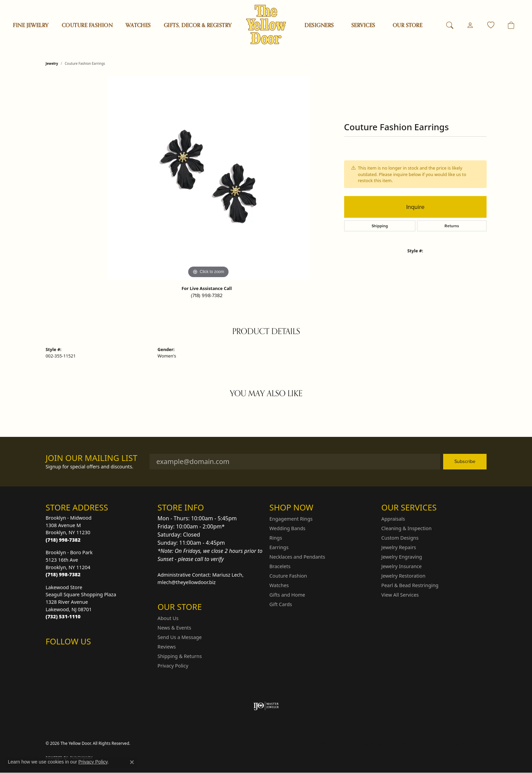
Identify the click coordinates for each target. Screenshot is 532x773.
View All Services (400, 595)
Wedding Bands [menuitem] (288, 528)
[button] (450, 25)
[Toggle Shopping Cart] (511, 25)
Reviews (167, 647)
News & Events (174, 628)
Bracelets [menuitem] (280, 566)
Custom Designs (400, 538)
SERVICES (363, 25)
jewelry (52, 63)
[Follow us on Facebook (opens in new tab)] (69, 655)
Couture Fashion (87, 25)
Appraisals (393, 519)
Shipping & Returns (180, 656)
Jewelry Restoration (403, 576)
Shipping (380, 226)
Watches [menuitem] (279, 585)
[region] (209, 178)
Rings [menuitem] (276, 538)
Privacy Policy (173, 666)
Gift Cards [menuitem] (281, 604)
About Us (168, 618)
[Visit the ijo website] (266, 706)
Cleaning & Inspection (407, 528)
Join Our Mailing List (92, 458)
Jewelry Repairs (399, 547)
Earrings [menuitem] (279, 547)
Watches (138, 25)
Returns (452, 226)
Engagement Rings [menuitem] (291, 519)
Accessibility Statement (459, 743)
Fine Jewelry (31, 25)
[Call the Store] (63, 540)
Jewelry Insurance (402, 566)
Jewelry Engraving (402, 557)
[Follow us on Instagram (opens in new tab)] (53, 655)
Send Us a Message (180, 637)
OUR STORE (407, 25)
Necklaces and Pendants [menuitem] (297, 557)
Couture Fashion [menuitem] (288, 576)
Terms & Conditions (409, 743)
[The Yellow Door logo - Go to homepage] (266, 25)
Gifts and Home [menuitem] (287, 595)
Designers (319, 25)
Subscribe (465, 461)
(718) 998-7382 (207, 295)
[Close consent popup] (132, 762)
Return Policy (335, 743)
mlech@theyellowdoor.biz (187, 582)
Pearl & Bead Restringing (410, 585)
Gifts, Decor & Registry (198, 25)
